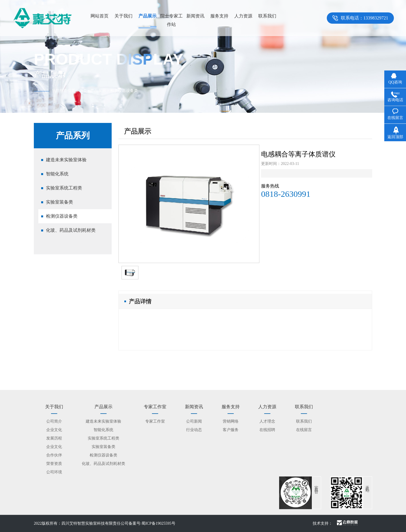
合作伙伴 (54, 455)
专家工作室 (155, 421)
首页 (83, 91)
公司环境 (54, 472)
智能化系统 (57, 174)
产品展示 (147, 16)
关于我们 (123, 16)
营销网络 (231, 421)
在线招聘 (267, 430)
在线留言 (304, 430)
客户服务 (231, 430)
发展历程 (54, 438)
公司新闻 (194, 421)
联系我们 (267, 16)
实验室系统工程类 (64, 188)
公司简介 (54, 421)
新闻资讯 (195, 16)
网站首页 (100, 16)
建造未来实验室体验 (66, 160)
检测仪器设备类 (62, 216)
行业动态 (194, 430)
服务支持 (219, 16)
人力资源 (243, 16)
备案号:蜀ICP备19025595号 (152, 523)
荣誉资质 (54, 464)
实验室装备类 (59, 202)
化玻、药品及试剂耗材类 (71, 230)
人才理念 (267, 421)
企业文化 (54, 430)
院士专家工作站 (171, 20)
